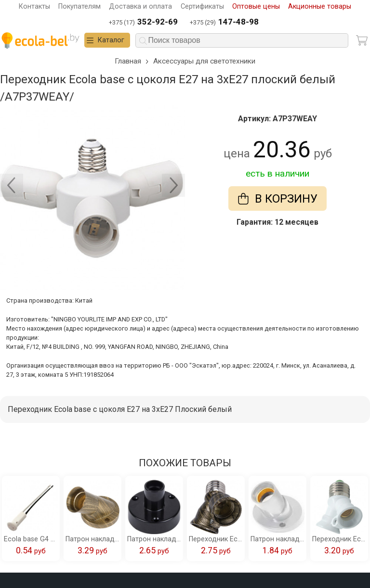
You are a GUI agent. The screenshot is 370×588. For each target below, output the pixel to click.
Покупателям (79, 6)
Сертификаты (202, 6)
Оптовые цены (256, 6)
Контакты (34, 6)
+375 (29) (224, 22)
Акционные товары (320, 6)
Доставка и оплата (140, 6)
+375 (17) (143, 22)
